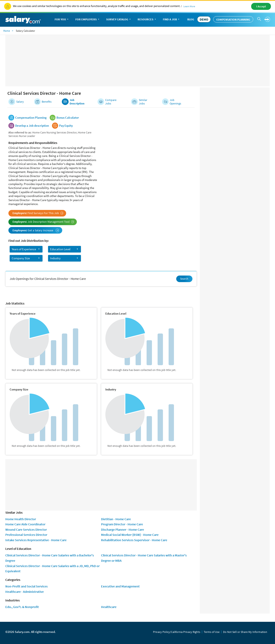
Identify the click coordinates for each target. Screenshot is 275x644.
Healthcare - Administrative (25, 592)
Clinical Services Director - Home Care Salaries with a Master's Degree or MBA (144, 558)
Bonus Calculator (68, 118)
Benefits (47, 102)
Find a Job (171, 20)
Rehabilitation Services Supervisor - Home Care (134, 540)
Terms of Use (212, 632)
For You (62, 20)
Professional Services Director (26, 535)
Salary (20, 102)
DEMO (204, 19)
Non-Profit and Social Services (26, 586)
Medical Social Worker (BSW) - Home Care (130, 535)
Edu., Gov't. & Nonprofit (22, 607)
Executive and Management (120, 586)
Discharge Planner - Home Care (123, 529)
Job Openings (175, 102)
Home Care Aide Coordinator (25, 524)
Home (7, 31)
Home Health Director (21, 519)
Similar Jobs (143, 102)
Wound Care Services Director (26, 529)
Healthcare (109, 607)
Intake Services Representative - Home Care (36, 540)
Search (184, 279)
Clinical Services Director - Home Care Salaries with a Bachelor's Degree (50, 558)
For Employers (88, 20)
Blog (191, 19)
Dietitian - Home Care (116, 519)
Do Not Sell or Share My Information (245, 632)
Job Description (77, 102)
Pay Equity (66, 126)
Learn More (189, 6)
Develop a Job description (32, 126)
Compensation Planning (233, 20)
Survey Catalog (119, 20)
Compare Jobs (111, 102)
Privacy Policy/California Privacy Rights (177, 632)
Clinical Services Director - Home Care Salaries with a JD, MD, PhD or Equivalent (52, 569)
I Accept (261, 6)
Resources (147, 20)
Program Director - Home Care (122, 524)
